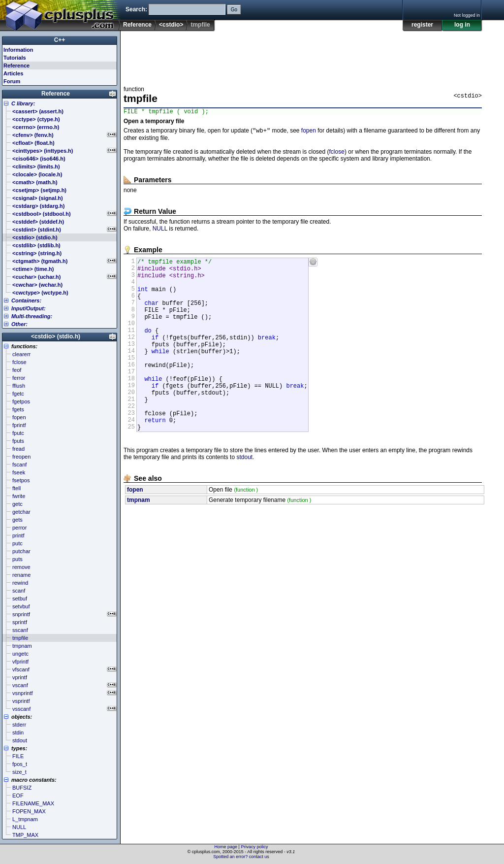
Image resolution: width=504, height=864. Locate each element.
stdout (244, 497)
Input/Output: (29, 308)
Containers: (26, 300)
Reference (137, 25)
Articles (13, 73)
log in (462, 25)
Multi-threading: (32, 316)
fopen (309, 133)
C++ (60, 40)
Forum (12, 81)
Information (18, 50)
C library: (23, 103)
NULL (160, 231)
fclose (337, 154)
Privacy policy (254, 847)
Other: (19, 324)
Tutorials (15, 58)
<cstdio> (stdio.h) (56, 336)
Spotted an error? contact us (241, 857)
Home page (226, 847)
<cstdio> (171, 25)
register (422, 25)
